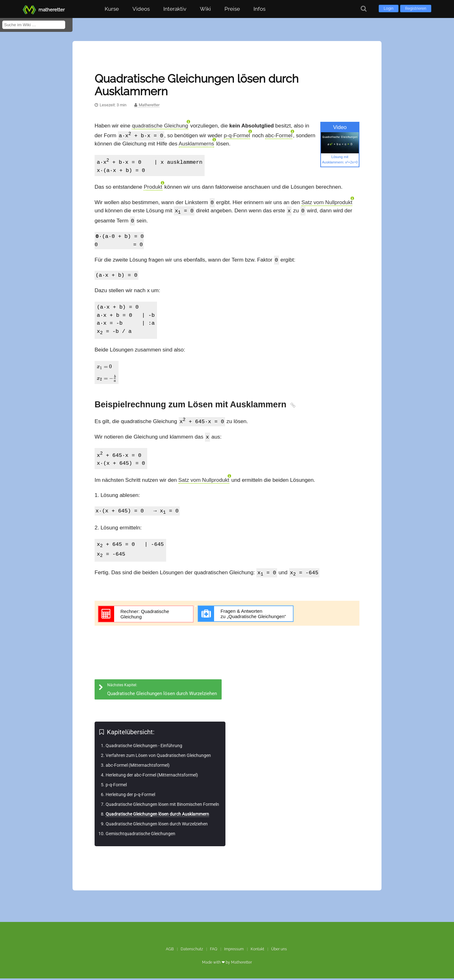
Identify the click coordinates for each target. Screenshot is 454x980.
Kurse (112, 9)
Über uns (279, 951)
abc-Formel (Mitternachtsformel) (138, 767)
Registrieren (416, 9)
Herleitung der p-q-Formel (130, 796)
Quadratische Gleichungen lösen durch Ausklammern (157, 816)
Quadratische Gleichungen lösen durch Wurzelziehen (157, 825)
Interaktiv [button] (175, 9)
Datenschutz (192, 951)
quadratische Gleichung (160, 126)
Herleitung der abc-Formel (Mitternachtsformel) (152, 776)
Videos (141, 9)
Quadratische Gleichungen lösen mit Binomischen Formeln (162, 806)
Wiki (205, 9)
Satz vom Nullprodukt (327, 203)
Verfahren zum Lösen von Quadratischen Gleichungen (158, 757)
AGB (170, 951)
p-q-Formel (237, 136)
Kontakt (257, 951)
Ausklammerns (196, 144)
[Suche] (364, 9)
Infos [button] (259, 9)
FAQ (214, 951)
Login (389, 9)
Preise (232, 9)
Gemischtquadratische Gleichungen (140, 835)
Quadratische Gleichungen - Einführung (144, 747)
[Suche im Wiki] (34, 25)
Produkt (153, 188)
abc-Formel (279, 136)
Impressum (234, 951)
